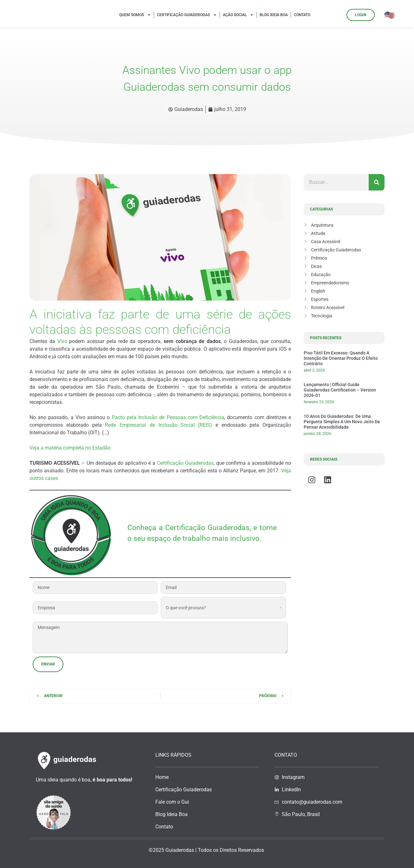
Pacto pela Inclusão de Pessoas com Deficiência (168, 417)
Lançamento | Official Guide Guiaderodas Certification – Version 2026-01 (340, 390)
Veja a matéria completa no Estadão (70, 448)
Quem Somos (135, 15)
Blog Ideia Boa (274, 15)
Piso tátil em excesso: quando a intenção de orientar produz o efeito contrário (341, 358)
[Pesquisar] (377, 182)
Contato (302, 15)
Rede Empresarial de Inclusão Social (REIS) (158, 425)
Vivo (62, 341)
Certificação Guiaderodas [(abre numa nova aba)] (185, 463)
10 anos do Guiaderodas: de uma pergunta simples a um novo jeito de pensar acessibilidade (342, 422)
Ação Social (238, 15)
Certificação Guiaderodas (187, 15)
